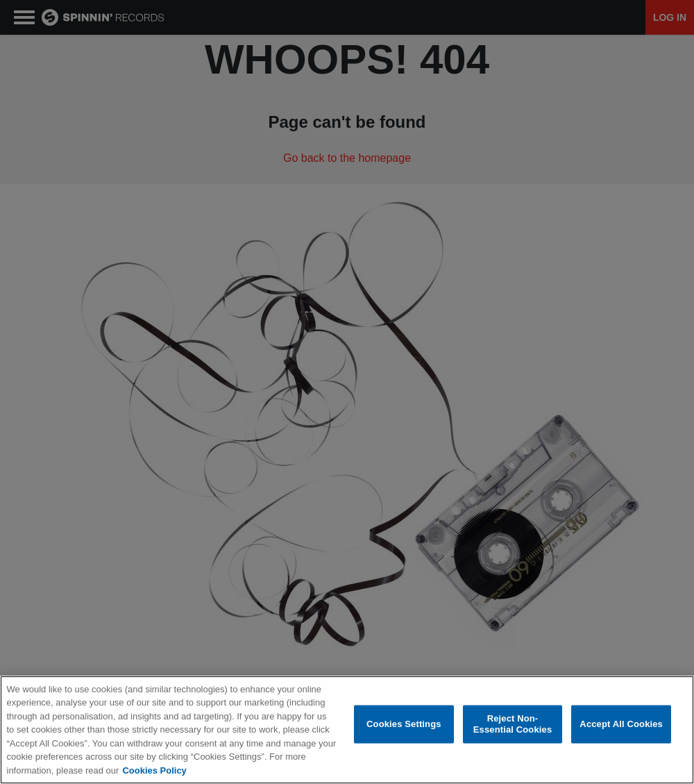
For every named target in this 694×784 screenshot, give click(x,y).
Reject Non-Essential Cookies (513, 725)
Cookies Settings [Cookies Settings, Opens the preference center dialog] (404, 724)
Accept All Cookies (621, 724)
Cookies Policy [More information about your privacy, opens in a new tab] (154, 770)
